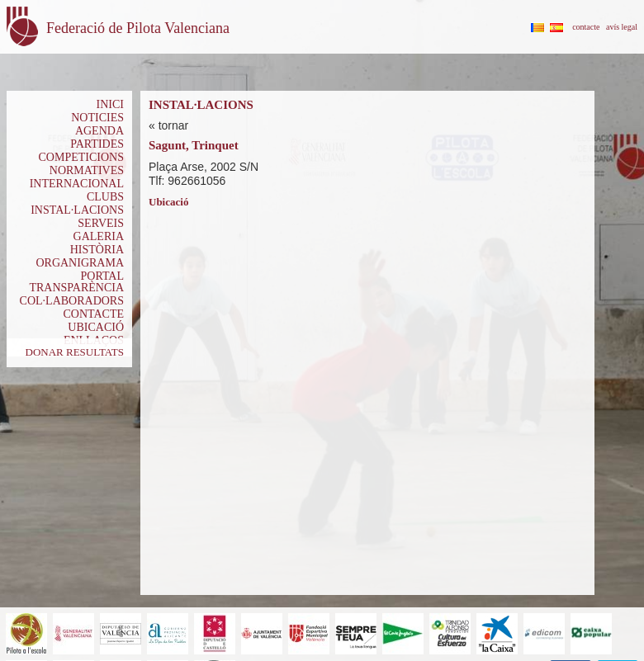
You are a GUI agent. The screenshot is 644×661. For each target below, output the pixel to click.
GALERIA (99, 236)
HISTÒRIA (97, 250)
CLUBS (105, 197)
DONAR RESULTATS (75, 352)
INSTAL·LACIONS (77, 210)
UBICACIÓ (96, 327)
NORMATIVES (87, 170)
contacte (586, 27)
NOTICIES (97, 118)
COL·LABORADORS (72, 301)
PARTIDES (97, 144)
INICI (110, 104)
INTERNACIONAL (77, 184)
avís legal (622, 27)
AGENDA (99, 131)
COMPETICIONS (81, 157)
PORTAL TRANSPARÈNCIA (76, 282)
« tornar (168, 125)
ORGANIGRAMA (80, 263)
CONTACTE (93, 314)
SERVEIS (101, 223)
